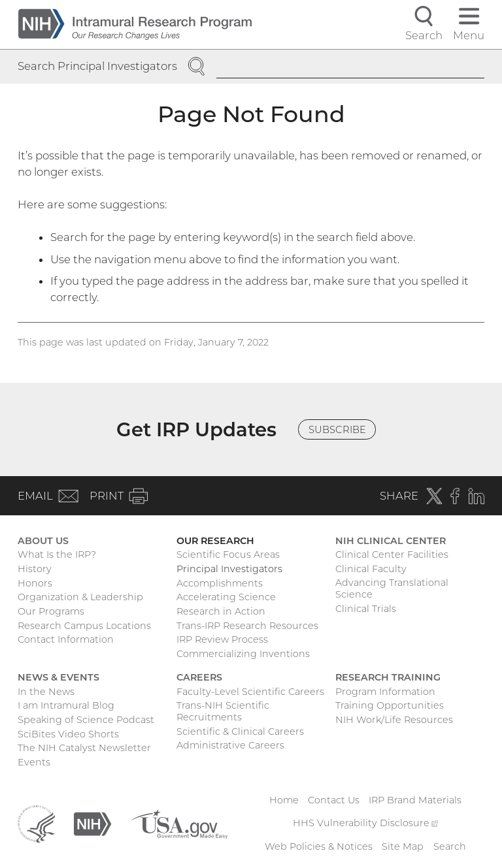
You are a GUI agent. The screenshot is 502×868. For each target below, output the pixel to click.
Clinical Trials (366, 609)
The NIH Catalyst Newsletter (84, 748)
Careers (199, 677)
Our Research (215, 541)
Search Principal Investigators (97, 66)
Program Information (385, 692)
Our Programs (51, 611)
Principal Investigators (229, 569)
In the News (46, 692)
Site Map (403, 846)
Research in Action (221, 611)
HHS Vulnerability (365, 823)
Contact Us (334, 800)
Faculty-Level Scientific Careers (250, 692)
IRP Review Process (222, 639)
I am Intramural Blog (66, 705)
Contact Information (66, 639)
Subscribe (337, 430)
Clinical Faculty (371, 569)
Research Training (388, 677)
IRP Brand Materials (415, 800)
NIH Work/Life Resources (394, 720)
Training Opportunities (390, 705)
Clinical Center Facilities (392, 555)
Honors (35, 583)
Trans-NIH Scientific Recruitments (223, 711)
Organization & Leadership (80, 597)
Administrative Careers (230, 745)
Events (34, 762)
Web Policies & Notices (319, 846)
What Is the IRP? (57, 555)
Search (450, 846)
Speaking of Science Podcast (86, 720)
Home (284, 800)
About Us (43, 541)
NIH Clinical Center (391, 541)
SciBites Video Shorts (68, 734)
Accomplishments (220, 583)
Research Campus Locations (84, 626)
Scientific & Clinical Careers (240, 731)
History (35, 569)
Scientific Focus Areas (228, 555)
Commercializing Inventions (243, 654)
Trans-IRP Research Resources (247, 626)
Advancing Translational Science (392, 588)
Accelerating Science (226, 597)
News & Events (59, 677)
